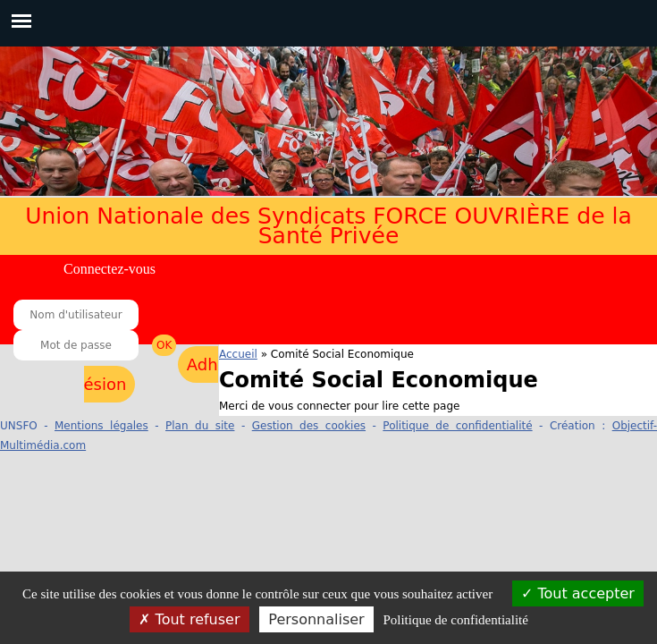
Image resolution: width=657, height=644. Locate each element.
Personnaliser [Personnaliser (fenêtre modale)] (316, 619)
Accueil (238, 354)
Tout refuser (189, 619)
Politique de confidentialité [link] (455, 620)
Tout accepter (578, 593)
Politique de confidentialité (457, 426)
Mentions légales (101, 426)
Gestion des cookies (309, 426)
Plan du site (200, 426)
